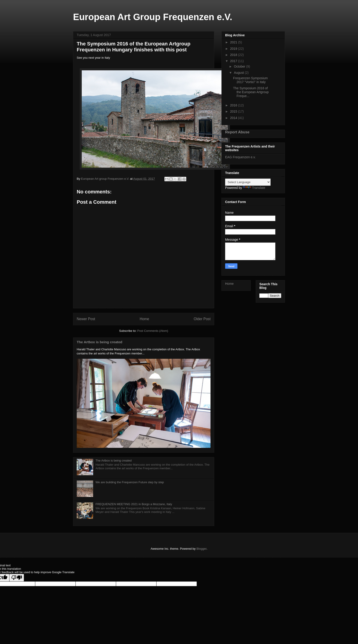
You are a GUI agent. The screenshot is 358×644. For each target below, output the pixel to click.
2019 (234, 49)
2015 (234, 111)
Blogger (201, 549)
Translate (254, 188)
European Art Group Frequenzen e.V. (153, 17)
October (240, 66)
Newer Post (86, 319)
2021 (234, 42)
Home (145, 319)
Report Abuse (237, 132)
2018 (234, 55)
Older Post (202, 319)
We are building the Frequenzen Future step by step (130, 482)
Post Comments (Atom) (153, 331)
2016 (234, 105)
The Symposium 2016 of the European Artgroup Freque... (251, 92)
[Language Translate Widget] (248, 182)
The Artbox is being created (100, 342)
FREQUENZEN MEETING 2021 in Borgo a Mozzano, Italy (134, 504)
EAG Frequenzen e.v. (240, 157)
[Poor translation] (17, 578)
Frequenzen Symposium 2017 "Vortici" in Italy (250, 80)
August (239, 73)
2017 (234, 61)
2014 (234, 118)
